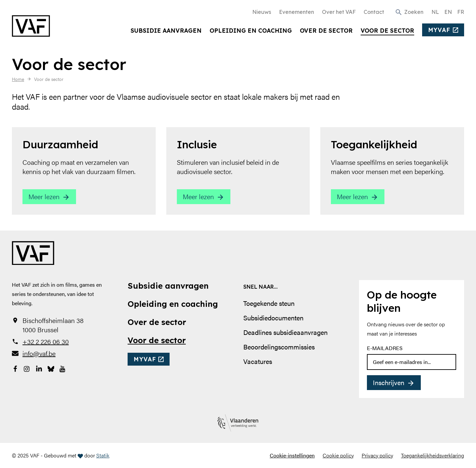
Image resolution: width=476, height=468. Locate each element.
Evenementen (297, 12)
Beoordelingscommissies (279, 347)
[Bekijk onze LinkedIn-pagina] (39, 368)
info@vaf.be (39, 353)
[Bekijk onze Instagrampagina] (27, 368)
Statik (103, 455)
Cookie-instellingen (292, 455)
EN (448, 12)
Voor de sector (387, 30)
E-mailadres (385, 348)
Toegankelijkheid (374, 144)
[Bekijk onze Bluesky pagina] (51, 368)
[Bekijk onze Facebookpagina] (15, 368)
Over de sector (326, 30)
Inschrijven (389, 382)
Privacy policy (377, 455)
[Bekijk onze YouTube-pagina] (63, 368)
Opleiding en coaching (251, 30)
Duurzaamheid (60, 144)
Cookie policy (338, 455)
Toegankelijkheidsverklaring (433, 455)
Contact (374, 12)
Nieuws (262, 12)
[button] (409, 12)
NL (435, 12)
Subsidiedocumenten (273, 318)
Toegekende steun (269, 303)
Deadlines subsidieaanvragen (285, 332)
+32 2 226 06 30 (46, 342)
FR (461, 12)
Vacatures (258, 361)
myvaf (439, 30)
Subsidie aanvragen (166, 30)
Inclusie (197, 144)
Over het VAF (339, 12)
